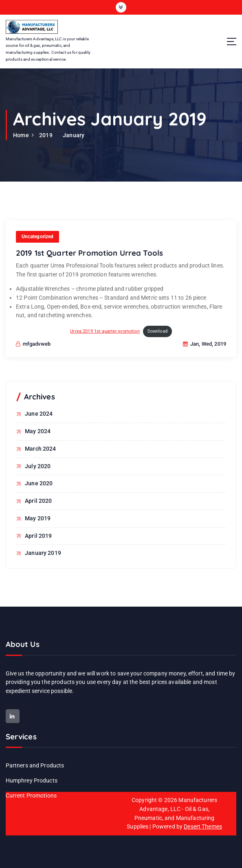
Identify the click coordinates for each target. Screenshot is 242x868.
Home (21, 135)
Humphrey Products (32, 780)
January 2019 (43, 553)
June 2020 (39, 483)
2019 (46, 135)
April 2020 (38, 501)
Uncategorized (38, 243)
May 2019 (38, 518)
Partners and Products (35, 765)
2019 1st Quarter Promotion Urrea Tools (89, 260)
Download (157, 338)
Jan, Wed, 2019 (205, 350)
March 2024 (40, 449)
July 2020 (38, 466)
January (74, 135)
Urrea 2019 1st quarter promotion (105, 338)
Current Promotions (31, 795)
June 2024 (39, 414)
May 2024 (38, 431)
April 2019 (38, 535)
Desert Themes (203, 826)
